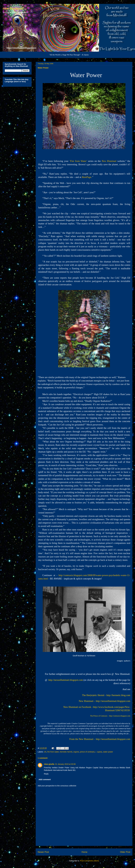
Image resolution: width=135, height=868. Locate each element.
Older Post (125, 852)
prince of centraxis (87, 752)
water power (108, 752)
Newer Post (43, 852)
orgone (76, 752)
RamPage (87, 177)
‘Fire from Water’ (78, 161)
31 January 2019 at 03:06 (65, 764)
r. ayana (99, 752)
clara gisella (49, 764)
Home (85, 852)
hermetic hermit (66, 752)
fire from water (53, 752)
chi (45, 752)
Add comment (45, 779)
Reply (46, 774)
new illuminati (13, 8)
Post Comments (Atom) (90, 861)
